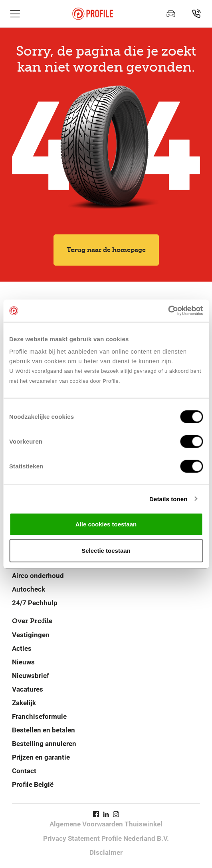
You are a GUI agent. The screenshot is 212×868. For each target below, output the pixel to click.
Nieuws (23, 662)
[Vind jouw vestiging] (196, 14)
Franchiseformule (39, 716)
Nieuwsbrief (31, 676)
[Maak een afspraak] (171, 14)
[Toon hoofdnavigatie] (15, 14)
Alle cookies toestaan (106, 524)
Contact (24, 771)
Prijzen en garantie (41, 757)
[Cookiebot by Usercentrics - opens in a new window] (168, 311)
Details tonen (168, 499)
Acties (22, 648)
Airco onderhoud (38, 576)
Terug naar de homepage (106, 250)
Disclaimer (106, 852)
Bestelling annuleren (44, 744)
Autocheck (29, 589)
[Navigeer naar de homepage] (93, 14)
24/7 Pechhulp (35, 603)
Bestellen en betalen (44, 730)
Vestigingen (31, 635)
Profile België (33, 784)
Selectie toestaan (106, 550)
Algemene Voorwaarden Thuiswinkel (106, 824)
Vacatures (28, 689)
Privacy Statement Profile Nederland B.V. (106, 838)
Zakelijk (24, 703)
